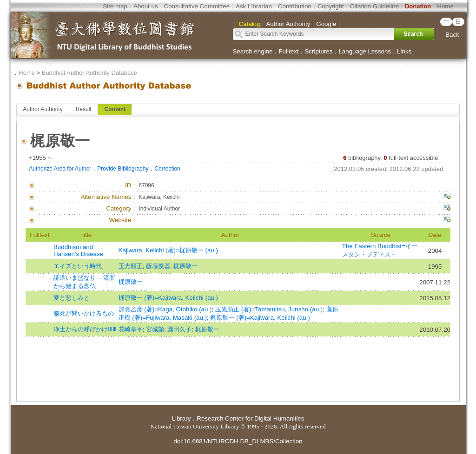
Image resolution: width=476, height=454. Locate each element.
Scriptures (318, 51)
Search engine (253, 51)
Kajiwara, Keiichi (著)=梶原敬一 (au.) (168, 250)
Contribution (295, 6)
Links (404, 51)
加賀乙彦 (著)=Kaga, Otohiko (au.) (165, 309)
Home (445, 6)
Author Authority (43, 109)
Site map (115, 6)
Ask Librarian (254, 6)
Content (115, 109)
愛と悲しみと (72, 298)
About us (146, 6)
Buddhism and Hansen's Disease (78, 250)
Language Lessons (365, 51)
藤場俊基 (158, 266)
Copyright (331, 6)
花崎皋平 (131, 329)
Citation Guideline (374, 6)
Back (452, 35)
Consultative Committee (197, 6)
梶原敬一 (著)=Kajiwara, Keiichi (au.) (168, 298)
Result (84, 109)
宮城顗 (155, 329)
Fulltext (288, 51)
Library (182, 418)
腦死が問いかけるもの (84, 313)
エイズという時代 (78, 266)
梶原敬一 (185, 266)
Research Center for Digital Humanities (250, 418)
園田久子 (179, 329)
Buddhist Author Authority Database (89, 73)
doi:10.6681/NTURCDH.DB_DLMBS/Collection (238, 441)
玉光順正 (131, 266)
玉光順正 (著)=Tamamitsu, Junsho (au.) (269, 309)
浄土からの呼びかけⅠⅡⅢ (85, 329)
